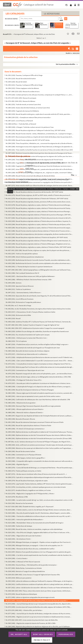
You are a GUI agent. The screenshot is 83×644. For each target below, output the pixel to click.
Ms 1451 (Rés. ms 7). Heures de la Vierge (18, 305)
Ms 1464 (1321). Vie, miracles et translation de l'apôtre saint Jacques (28, 335)
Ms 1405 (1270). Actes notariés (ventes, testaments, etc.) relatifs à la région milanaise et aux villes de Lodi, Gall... (40, 179)
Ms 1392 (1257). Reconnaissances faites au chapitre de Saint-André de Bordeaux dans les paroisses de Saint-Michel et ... (40, 137)
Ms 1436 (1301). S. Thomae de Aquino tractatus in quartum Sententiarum (29, 267)
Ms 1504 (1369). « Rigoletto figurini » (17, 464)
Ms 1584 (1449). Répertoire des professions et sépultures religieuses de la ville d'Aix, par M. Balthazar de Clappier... (39, 626)
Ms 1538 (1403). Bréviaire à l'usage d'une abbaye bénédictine (25, 571)
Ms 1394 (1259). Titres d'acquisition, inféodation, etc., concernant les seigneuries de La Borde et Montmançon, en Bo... (40, 143)
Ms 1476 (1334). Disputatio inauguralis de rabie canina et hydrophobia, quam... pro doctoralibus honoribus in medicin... (40, 374)
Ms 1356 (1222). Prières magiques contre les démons (22, 88)
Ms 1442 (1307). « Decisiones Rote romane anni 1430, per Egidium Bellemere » (30, 276)
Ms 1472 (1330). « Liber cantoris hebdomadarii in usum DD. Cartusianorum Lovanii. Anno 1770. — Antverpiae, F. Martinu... (40, 361)
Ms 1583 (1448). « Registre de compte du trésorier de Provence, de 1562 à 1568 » (31, 623)
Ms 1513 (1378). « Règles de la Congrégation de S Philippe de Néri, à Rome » (30, 494)
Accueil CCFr (7, 34)
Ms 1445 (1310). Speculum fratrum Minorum (20, 286)
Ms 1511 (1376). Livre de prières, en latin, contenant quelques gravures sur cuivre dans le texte (36, 487)
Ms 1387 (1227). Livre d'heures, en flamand (19, 121)
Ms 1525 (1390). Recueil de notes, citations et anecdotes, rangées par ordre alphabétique (34, 529)
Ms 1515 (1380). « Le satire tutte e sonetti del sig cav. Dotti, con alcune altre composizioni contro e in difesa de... (40, 500)
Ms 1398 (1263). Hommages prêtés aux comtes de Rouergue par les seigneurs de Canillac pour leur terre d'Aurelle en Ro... (40, 156)
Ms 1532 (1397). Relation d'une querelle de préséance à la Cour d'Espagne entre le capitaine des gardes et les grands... (39, 552)
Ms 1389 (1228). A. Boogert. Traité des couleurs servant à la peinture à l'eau (30, 127)
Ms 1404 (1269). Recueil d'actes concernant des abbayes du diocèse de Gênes (30, 176)
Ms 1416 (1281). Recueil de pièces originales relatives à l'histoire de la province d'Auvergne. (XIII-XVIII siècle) (39, 215)
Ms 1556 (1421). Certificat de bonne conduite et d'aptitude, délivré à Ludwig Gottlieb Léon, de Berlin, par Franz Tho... (40, 584)
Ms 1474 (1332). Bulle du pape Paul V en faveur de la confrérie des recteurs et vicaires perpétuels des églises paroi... (40, 367)
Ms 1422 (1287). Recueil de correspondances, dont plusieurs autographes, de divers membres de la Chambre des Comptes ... (40, 234)
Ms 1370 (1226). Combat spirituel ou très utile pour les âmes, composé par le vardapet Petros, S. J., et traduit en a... (40, 95)
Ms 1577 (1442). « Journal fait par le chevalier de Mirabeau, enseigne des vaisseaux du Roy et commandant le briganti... (39, 614)
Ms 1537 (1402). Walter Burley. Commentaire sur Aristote (24, 568)
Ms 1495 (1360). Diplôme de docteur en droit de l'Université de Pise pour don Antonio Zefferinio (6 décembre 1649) (40, 435)
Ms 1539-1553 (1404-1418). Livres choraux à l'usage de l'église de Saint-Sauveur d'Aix (33, 575)
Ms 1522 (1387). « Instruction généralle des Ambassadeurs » (25, 519)
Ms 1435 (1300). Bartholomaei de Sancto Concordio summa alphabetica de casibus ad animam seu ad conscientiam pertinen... (39, 263)
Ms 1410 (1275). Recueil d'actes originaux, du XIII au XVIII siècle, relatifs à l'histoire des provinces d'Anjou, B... (39, 195)
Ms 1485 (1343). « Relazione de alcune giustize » (21, 403)
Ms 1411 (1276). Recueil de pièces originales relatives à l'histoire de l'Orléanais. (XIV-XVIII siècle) (37, 198)
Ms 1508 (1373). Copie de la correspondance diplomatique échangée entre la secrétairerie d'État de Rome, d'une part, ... (40, 477)
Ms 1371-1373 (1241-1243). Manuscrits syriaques (21, 98)
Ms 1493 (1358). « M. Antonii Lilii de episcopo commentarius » (25, 429)
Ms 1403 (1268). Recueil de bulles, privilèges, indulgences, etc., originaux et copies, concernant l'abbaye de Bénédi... (40, 173)
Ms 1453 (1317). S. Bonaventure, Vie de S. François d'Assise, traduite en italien (30, 312)
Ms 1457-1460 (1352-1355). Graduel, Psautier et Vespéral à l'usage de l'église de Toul (32, 325)
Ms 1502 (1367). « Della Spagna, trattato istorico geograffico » (25, 458)
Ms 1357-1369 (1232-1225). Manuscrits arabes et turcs (23, 91)
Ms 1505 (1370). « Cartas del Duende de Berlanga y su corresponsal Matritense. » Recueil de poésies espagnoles (40, 468)
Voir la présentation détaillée (66, 64)
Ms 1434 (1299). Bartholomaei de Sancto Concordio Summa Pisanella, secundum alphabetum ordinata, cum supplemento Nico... (39, 260)
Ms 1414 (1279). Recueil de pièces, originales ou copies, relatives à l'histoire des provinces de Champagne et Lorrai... (39, 208)
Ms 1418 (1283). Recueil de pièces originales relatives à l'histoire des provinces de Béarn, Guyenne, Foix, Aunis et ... (39, 221)
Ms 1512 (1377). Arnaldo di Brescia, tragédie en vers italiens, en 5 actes (28, 490)
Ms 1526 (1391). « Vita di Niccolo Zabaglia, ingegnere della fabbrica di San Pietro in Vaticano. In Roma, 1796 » (39, 532)
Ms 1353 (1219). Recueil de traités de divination (21, 78)
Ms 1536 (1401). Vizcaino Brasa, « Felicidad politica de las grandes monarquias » (31, 565)
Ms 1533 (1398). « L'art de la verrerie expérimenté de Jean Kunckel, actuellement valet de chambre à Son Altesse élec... (40, 555)
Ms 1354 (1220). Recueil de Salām (16, 82)
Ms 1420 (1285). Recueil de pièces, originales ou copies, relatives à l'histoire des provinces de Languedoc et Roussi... (39, 228)
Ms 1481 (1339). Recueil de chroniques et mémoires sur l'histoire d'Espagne (30, 390)
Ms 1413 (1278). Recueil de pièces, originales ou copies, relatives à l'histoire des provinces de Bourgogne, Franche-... (39, 205)
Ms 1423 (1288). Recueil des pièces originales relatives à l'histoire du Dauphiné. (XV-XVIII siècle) (37, 237)
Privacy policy (42, 640)
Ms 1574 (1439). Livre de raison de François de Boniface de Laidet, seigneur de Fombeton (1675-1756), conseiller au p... (39, 607)
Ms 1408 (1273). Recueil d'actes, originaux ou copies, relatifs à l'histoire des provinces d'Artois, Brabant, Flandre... (39, 189)
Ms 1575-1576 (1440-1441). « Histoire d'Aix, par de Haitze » (24, 610)
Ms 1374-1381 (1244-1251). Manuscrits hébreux (20, 101)
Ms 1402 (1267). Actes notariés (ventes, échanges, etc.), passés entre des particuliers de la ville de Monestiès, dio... (40, 169)
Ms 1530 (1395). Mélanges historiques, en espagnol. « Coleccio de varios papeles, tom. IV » (34, 545)
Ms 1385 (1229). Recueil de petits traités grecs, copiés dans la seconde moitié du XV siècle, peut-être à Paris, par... (39, 114)
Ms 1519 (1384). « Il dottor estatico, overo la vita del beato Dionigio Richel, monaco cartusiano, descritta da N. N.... (39, 510)
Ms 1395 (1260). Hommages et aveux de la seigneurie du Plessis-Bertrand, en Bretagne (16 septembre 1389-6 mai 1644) (40, 147)
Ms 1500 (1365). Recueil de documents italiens (20, 451)
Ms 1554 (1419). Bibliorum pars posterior (19, 578)
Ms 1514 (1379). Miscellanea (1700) (17, 497)
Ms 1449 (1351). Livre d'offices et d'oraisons (20, 299)
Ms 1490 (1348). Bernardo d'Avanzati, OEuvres (20, 419)
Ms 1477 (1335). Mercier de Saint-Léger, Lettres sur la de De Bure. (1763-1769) (38, 377)
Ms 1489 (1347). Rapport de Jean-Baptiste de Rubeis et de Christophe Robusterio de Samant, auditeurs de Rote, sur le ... (40, 416)
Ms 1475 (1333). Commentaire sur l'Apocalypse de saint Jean (25, 370)
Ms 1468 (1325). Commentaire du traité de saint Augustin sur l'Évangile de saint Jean (33, 348)
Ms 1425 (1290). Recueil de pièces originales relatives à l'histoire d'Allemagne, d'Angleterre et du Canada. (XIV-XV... (39, 244)
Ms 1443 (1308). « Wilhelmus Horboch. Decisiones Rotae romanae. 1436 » (29, 280)
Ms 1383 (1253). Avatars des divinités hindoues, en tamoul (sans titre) (28, 108)
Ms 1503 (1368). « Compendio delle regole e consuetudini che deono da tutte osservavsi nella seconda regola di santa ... (40, 461)
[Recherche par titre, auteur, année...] (39, 19)
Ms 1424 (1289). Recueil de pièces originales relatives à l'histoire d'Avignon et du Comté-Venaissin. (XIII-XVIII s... (39, 241)
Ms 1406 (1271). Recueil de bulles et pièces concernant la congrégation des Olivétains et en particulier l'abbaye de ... (40, 182)
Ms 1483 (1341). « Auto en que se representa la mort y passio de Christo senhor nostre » (33, 396)
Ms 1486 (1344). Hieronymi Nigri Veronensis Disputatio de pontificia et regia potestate (33, 406)
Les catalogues (15, 14)
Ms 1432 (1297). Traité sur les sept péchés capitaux (22, 254)
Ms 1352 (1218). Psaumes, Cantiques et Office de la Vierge (24, 75)
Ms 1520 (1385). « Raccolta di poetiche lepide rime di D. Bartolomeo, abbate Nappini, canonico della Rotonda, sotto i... (39, 513)
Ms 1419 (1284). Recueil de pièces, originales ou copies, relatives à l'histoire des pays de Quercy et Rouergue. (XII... (39, 224)
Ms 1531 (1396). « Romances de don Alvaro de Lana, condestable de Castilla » (30, 549)
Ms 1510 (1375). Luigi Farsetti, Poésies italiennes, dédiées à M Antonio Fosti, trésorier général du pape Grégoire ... (40, 484)
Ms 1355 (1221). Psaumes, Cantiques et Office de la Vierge (24, 85)
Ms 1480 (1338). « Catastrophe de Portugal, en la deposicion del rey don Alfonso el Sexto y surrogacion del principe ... (39, 387)
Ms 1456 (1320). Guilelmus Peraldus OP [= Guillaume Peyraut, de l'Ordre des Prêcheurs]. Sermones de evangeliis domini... (39, 322)
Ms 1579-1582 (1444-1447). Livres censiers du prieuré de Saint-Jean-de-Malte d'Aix (32, 620)
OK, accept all (19, 634)
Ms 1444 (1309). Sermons (14, 283)
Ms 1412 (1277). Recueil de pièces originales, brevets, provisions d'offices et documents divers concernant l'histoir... (39, 202)
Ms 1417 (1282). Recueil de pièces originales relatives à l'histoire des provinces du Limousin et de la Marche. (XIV (39, 218)
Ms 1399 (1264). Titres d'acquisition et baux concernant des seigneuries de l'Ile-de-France (34, 160)
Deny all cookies (43, 634)
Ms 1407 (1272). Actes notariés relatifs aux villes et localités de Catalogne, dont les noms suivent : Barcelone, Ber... (40, 186)
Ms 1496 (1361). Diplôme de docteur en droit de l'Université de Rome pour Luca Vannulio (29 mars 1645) (39, 438)
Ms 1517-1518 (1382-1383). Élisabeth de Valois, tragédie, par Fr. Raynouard (30, 507)
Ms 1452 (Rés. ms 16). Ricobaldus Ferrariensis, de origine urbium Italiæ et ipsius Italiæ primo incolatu (38, 309)
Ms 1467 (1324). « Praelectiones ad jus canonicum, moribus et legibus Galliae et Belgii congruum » (37, 344)
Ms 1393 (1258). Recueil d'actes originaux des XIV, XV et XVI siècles (28, 140)
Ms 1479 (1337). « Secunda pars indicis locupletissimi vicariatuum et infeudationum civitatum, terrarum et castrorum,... (39, 383)
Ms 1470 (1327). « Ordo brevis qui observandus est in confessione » (27, 354)
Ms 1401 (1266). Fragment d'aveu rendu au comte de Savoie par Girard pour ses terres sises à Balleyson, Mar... (40, 166)
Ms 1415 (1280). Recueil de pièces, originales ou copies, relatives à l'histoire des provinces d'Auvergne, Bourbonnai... (39, 211)
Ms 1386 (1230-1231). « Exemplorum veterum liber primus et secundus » (28, 117)
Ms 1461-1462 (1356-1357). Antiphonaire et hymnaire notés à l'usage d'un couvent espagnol (35, 328)
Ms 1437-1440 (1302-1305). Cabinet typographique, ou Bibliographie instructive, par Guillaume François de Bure (39, 270)
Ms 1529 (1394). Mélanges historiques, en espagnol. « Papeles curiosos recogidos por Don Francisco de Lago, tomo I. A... (39, 542)
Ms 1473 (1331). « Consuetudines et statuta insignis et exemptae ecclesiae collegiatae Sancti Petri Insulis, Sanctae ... (39, 364)
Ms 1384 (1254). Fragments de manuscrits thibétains (22, 111)
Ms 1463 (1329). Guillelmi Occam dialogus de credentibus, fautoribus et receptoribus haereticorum (37, 331)
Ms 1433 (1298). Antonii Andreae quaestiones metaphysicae (25, 257)
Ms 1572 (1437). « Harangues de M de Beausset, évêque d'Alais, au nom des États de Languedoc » (37, 601)
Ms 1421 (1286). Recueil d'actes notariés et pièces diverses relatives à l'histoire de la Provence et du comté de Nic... (39, 231)
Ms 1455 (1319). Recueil (13, 318)
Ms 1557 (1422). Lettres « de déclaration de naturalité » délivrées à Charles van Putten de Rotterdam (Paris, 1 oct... (40, 588)
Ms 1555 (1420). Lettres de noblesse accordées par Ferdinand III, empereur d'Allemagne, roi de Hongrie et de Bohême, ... (40, 581)
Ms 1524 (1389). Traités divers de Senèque (19, 526)
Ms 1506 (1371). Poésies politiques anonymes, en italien (23, 471)
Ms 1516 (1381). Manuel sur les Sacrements (19, 503)
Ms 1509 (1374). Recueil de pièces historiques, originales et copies (27, 481)
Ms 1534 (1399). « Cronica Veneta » (17, 558)
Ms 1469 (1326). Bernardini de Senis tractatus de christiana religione (28, 351)
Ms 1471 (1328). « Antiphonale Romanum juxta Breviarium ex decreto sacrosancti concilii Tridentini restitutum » (40, 357)
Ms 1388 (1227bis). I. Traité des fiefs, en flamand (21, 124)
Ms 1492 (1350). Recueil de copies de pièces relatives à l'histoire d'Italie (28, 425)
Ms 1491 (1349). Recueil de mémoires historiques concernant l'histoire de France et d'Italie (35, 422)
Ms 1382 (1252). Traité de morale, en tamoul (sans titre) (23, 104)
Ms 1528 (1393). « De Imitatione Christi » (18, 539)
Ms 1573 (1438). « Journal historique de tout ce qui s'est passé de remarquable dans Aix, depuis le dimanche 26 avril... (39, 604)
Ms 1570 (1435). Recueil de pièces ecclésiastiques (21, 594)
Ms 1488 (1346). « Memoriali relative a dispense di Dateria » (24, 412)
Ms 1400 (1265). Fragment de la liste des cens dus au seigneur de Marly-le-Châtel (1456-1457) (35, 163)
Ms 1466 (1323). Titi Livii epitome (16, 341)
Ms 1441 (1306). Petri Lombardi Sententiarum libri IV (22, 273)
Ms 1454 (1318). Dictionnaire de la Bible (18, 315)
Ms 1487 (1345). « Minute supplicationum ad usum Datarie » (25, 409)
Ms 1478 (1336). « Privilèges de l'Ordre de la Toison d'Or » (24, 380)
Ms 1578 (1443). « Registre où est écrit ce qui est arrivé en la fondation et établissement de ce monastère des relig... (39, 617)
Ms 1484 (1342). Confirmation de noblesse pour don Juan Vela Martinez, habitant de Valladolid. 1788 (38, 400)
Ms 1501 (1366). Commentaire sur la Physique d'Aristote (23, 455)
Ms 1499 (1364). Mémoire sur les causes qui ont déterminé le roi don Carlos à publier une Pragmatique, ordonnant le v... (40, 448)
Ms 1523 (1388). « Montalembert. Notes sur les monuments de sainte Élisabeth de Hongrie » (35, 523)
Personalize (66, 634)
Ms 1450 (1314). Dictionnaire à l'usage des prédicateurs (23, 302)
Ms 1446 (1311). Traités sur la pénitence (18, 289)
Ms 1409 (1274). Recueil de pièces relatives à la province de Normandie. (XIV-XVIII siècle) (34, 192)
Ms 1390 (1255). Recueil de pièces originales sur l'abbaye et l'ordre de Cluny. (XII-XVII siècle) (36, 130)
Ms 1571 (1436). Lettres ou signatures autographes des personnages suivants (30, 597)
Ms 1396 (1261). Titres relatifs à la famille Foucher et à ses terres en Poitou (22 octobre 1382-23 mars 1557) (39, 150)
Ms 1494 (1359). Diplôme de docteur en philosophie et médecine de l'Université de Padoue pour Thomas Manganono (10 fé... (40, 432)
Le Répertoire (52, 14)
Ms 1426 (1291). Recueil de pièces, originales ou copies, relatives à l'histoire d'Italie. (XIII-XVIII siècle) (38, 247)
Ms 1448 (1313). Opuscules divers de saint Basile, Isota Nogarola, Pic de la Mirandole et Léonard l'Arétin (39, 296)
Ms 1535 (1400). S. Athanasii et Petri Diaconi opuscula (23, 562)
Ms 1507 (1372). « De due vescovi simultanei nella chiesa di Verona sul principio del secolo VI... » (36, 474)
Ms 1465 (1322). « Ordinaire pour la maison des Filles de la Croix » (26, 338)
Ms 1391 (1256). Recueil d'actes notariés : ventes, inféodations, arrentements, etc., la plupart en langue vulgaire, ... (40, 134)
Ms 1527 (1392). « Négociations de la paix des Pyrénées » (24, 536)
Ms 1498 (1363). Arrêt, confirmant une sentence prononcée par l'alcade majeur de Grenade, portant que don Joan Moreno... (40, 445)
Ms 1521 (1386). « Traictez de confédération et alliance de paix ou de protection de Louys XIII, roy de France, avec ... (39, 516)
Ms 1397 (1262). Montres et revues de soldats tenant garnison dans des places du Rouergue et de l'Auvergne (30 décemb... (40, 153)
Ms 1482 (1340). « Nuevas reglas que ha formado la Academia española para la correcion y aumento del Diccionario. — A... (40, 393)
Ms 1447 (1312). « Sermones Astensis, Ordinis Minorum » (23, 293)
